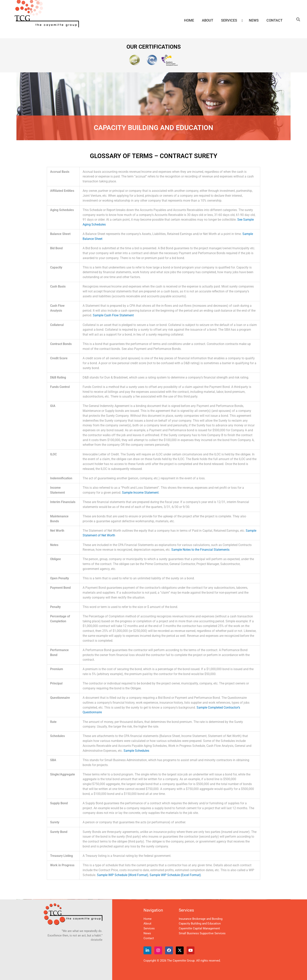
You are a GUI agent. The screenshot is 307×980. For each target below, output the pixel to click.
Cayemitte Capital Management (199, 928)
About (147, 924)
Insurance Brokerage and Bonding (201, 919)
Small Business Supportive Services (202, 933)
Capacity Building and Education (200, 924)
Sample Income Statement (140, 493)
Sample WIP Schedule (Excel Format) (175, 875)
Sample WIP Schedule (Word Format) (123, 875)
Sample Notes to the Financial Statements (200, 550)
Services (149, 928)
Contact (149, 938)
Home (148, 919)
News (147, 933)
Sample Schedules (136, 751)
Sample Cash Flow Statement (113, 315)
